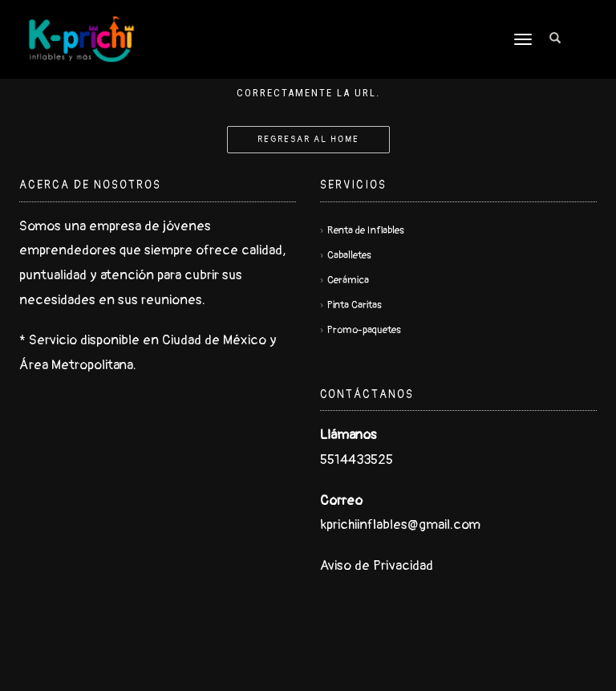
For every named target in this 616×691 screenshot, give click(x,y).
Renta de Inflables (366, 230)
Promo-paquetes (364, 330)
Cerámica (348, 280)
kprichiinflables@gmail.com (400, 524)
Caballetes (349, 255)
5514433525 (357, 459)
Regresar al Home (308, 139)
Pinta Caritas (355, 305)
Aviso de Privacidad (377, 565)
